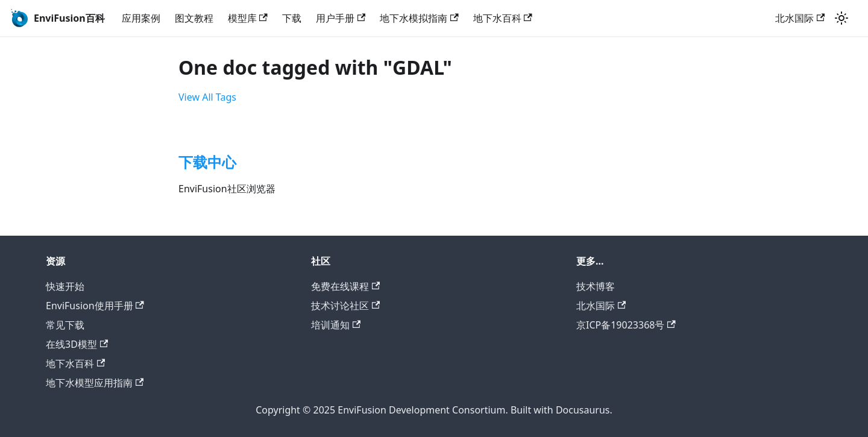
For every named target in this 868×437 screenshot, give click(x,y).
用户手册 (341, 18)
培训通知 (336, 325)
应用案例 (141, 18)
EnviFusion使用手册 (95, 306)
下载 (292, 18)
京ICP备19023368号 (626, 325)
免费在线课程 (345, 286)
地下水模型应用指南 (95, 383)
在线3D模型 (77, 344)
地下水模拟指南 (419, 18)
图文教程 (194, 18)
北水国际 (800, 18)
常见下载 (65, 325)
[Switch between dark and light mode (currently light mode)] (841, 18)
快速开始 (65, 286)
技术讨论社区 (345, 306)
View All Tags (207, 97)
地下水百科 (503, 18)
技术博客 (596, 286)
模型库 (248, 18)
